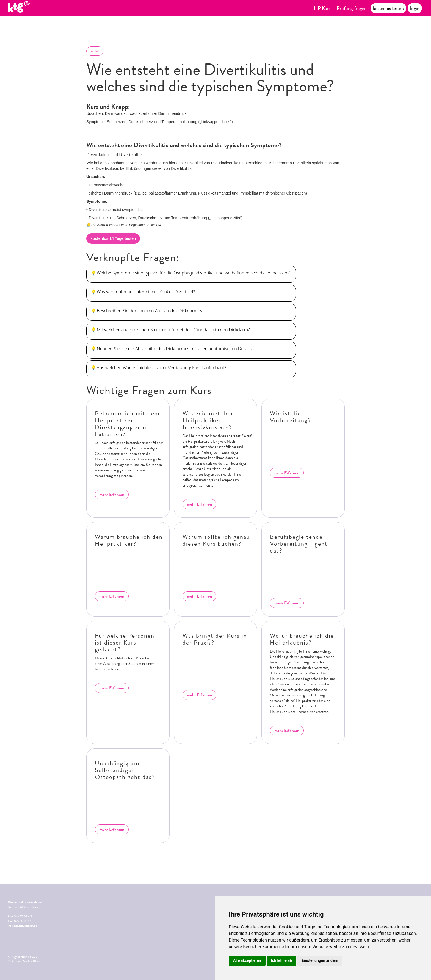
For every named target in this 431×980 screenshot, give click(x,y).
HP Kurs (322, 8)
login (415, 8)
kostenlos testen (388, 8)
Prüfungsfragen (352, 8)
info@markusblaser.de (22, 926)
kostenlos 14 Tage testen (113, 238)
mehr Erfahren (112, 495)
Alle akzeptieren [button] (247, 960)
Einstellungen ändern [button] (320, 960)
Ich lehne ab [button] (281, 960)
